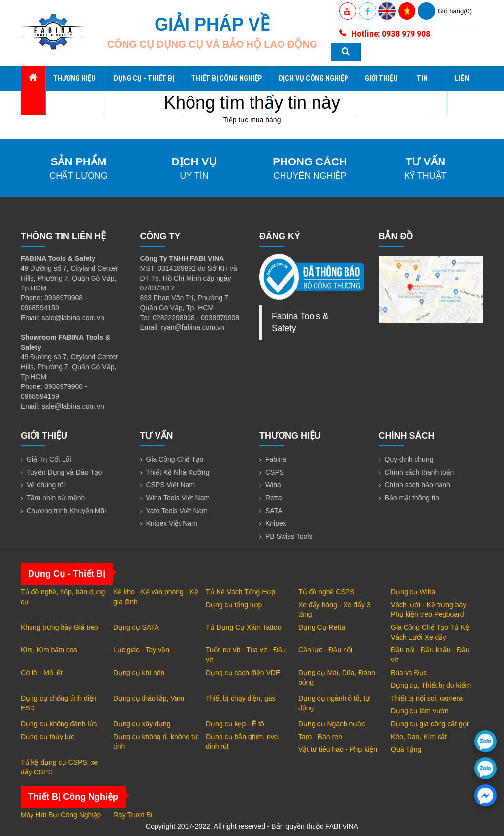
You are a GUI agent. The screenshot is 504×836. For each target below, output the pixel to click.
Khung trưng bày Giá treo (60, 627)
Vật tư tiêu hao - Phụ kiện (338, 749)
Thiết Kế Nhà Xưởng (178, 472)
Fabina (276, 459)
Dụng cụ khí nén (139, 673)
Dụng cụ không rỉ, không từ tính (156, 741)
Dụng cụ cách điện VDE (243, 673)
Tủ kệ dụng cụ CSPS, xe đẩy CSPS (59, 767)
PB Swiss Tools (289, 536)
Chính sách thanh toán (420, 472)
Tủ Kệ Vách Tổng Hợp (240, 592)
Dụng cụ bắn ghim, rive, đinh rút (243, 741)
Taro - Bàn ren (320, 737)
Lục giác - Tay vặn (141, 650)
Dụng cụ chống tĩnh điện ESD (59, 703)
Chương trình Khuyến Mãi (66, 511)
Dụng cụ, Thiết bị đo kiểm (431, 685)
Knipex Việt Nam (172, 523)
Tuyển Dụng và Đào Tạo (64, 472)
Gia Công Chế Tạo (175, 459)
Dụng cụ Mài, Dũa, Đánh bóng (337, 677)
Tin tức (424, 91)
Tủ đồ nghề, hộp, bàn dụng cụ (63, 597)
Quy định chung (409, 459)
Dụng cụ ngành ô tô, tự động (334, 703)
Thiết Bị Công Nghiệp (227, 90)
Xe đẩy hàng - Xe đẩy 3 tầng (334, 610)
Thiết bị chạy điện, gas (241, 698)
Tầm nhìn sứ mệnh (56, 498)
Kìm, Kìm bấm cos (49, 650)
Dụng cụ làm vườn (420, 711)
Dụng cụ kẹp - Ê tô (235, 724)
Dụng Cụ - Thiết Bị (144, 90)
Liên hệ (462, 91)
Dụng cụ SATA (136, 627)
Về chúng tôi (46, 485)
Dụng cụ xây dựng (142, 724)
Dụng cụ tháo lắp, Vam (149, 698)
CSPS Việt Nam (171, 485)
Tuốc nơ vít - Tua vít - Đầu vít (246, 655)
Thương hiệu (74, 90)
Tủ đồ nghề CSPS (327, 592)
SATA (274, 511)
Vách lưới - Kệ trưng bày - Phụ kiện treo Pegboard (431, 610)
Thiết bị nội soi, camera (427, 698)
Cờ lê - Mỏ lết (42, 673)
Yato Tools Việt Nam (177, 511)
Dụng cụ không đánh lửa (59, 724)
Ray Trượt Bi (133, 815)
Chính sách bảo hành (418, 485)
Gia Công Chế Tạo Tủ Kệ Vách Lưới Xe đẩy (430, 632)
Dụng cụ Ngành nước (332, 724)
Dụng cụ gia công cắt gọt (430, 724)
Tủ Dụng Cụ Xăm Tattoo (244, 627)
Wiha (273, 485)
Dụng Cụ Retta (322, 627)
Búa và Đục (409, 673)
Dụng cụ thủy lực (47, 737)
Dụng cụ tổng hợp (234, 605)
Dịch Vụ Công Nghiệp (314, 90)
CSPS (275, 472)
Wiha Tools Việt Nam (178, 498)
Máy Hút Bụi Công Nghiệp (61, 815)
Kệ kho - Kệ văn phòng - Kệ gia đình (156, 597)
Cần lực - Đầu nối (325, 650)
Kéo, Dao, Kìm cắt (419, 737)
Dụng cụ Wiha (413, 592)
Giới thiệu (381, 90)
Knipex (276, 523)
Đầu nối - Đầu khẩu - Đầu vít (430, 655)
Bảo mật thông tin (412, 498)
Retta (273, 498)
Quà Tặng (406, 749)
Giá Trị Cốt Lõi (49, 459)
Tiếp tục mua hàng (252, 120)
